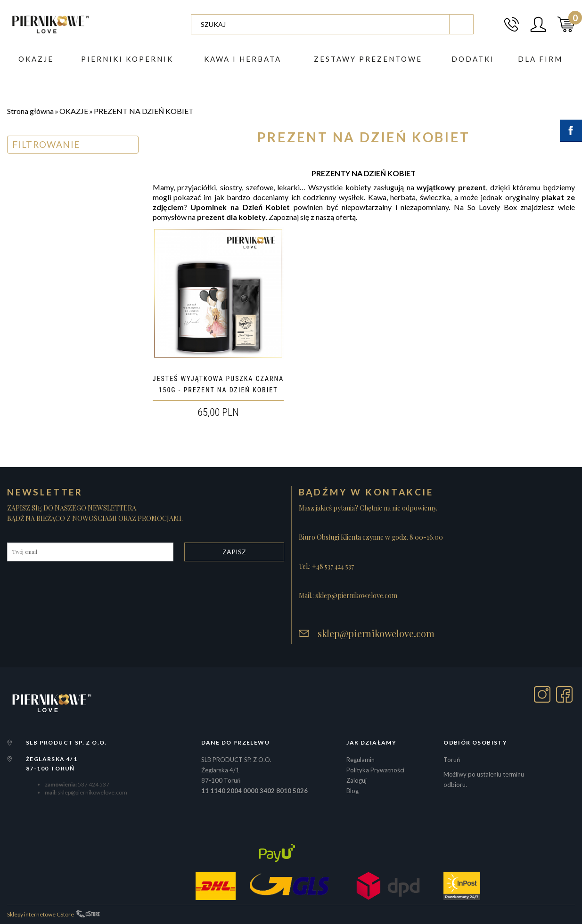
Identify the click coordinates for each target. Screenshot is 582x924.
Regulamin (361, 760)
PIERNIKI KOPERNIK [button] (127, 59)
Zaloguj (357, 780)
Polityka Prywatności (375, 770)
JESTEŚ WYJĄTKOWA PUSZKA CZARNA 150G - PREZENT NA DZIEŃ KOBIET (218, 384)
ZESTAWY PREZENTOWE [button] (368, 59)
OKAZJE (74, 111)
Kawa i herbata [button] (243, 59)
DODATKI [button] (473, 59)
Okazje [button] (36, 59)
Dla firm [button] (540, 59)
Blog (352, 791)
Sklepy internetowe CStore (41, 914)
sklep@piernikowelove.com (376, 633)
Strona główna (30, 111)
